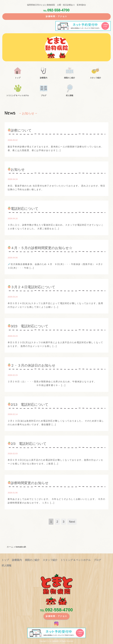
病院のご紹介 (70, 78)
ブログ (44, 95)
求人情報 (70, 95)
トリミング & (18, 95)
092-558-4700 (56, 10)
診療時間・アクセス (56, 16)
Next (72, 522)
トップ (18, 78)
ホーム (10, 547)
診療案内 (44, 78)
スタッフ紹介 (95, 78)
